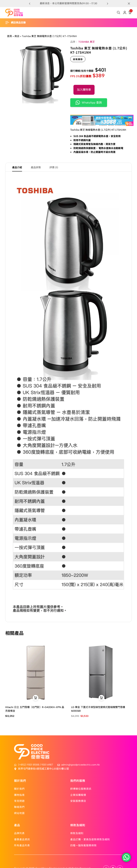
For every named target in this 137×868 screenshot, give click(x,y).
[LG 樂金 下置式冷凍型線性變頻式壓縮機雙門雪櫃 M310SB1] (101, 672)
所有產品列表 (22, 845)
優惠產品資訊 (22, 839)
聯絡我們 (19, 807)
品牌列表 (19, 833)
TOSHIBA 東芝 (87, 42)
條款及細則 (77, 833)
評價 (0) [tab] (54, 167)
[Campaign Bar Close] (131, 4)
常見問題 (19, 801)
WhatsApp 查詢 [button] (89, 103)
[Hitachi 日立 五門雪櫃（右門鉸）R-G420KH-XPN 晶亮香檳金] (36, 672)
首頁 (10, 36)
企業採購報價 (78, 795)
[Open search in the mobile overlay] (119, 13)
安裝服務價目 (78, 801)
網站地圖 (19, 813)
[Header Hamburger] (17, 23)
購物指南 (19, 795)
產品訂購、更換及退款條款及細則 (90, 839)
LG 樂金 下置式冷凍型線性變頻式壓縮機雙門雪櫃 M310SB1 (98, 709)
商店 (17, 36)
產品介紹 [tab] (17, 167)
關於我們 (19, 789)
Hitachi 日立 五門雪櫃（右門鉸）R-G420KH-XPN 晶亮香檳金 (35, 709)
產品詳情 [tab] (36, 167)
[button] (107, 4)
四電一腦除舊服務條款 (83, 845)
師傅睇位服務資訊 (81, 789)
